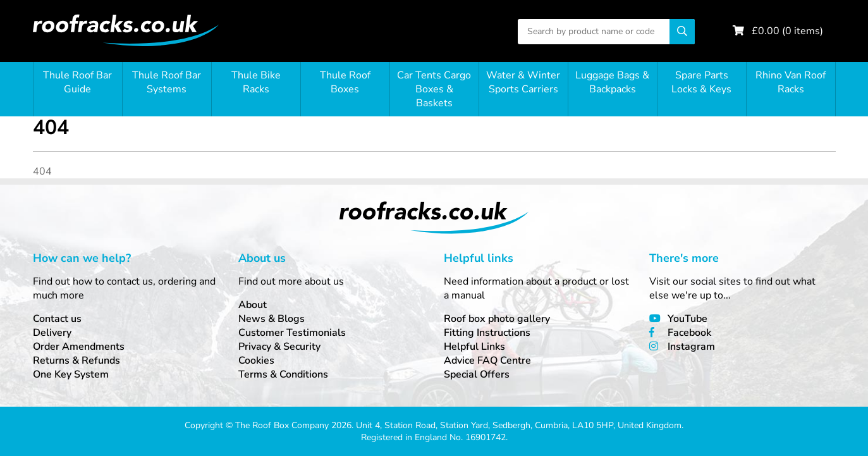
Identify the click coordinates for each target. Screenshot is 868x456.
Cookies (256, 360)
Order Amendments (79, 347)
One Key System (71, 374)
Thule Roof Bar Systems (167, 82)
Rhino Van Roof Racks (791, 82)
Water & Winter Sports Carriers (523, 82)
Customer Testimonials (292, 333)
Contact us (57, 319)
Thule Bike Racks (256, 82)
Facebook (689, 333)
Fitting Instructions (487, 333)
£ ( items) (787, 31)
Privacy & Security (279, 347)
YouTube (688, 319)
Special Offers (477, 374)
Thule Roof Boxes (345, 82)
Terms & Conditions (283, 374)
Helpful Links (474, 347)
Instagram (691, 347)
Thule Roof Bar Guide (77, 82)
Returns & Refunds (76, 360)
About (253, 305)
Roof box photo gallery (497, 319)
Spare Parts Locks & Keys (701, 82)
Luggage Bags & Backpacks (612, 82)
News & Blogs (272, 319)
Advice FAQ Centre (487, 360)
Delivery (52, 333)
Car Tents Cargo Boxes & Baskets (434, 89)
